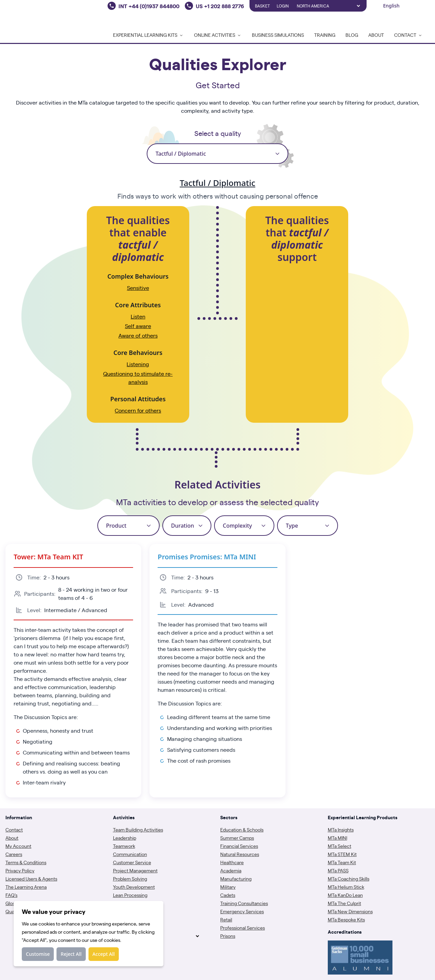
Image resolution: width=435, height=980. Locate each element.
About (376, 35)
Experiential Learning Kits (148, 35)
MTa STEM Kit (342, 854)
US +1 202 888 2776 (220, 6)
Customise (38, 954)
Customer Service (132, 862)
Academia (231, 870)
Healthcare (232, 862)
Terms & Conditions (26, 862)
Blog (352, 35)
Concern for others (138, 410)
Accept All (104, 954)
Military (228, 887)
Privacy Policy (20, 870)
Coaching (123, 911)
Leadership (125, 838)
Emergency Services (242, 911)
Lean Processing (130, 895)
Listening (138, 364)
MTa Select (340, 846)
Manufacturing (236, 878)
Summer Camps (237, 838)
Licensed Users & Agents (31, 878)
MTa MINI (337, 838)
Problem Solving (130, 878)
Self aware (138, 326)
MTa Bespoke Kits (346, 919)
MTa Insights (341, 829)
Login (283, 6)
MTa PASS (338, 870)
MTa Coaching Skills (349, 878)
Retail (226, 919)
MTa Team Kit (342, 862)
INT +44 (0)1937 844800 (149, 6)
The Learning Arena (26, 887)
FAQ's (11, 895)
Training (325, 35)
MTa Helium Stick (346, 887)
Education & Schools (242, 829)
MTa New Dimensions (350, 911)
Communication (130, 854)
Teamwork (124, 846)
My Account (18, 846)
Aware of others (138, 335)
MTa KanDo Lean (345, 895)
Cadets (228, 895)
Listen (138, 316)
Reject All (71, 954)
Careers (14, 854)
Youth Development (134, 887)
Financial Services (239, 846)
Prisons (228, 936)
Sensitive (138, 288)
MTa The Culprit (344, 903)
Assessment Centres (135, 903)
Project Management (135, 870)
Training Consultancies (244, 903)
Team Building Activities (138, 829)
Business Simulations (278, 35)
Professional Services (243, 928)
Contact (14, 829)
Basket (262, 6)
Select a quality (218, 133)
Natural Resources (240, 854)
